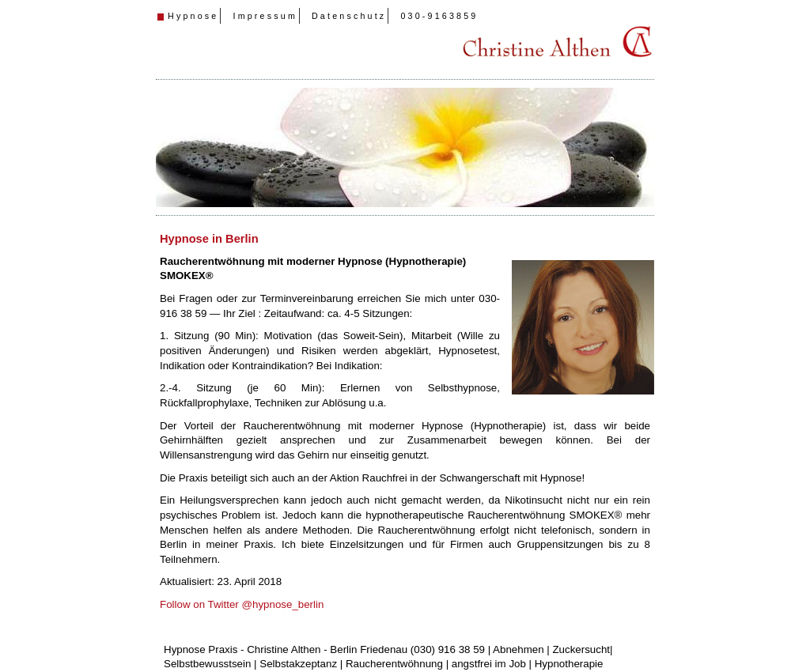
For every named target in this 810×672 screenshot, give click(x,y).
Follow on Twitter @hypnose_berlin (242, 604)
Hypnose (193, 16)
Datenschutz (349, 16)
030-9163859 (439, 16)
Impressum (265, 16)
